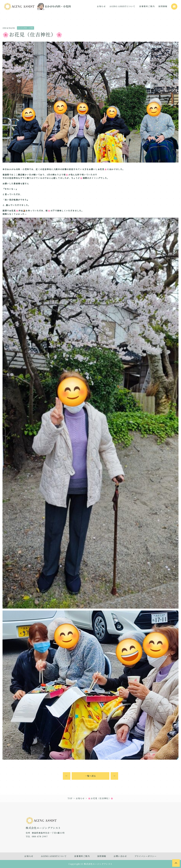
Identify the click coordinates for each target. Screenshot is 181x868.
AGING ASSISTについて (54, 856)
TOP (70, 798)
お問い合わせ (120, 856)
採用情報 (102, 856)
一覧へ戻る (90, 776)
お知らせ (80, 798)
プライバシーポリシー (146, 856)
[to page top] (176, 863)
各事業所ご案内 (82, 856)
